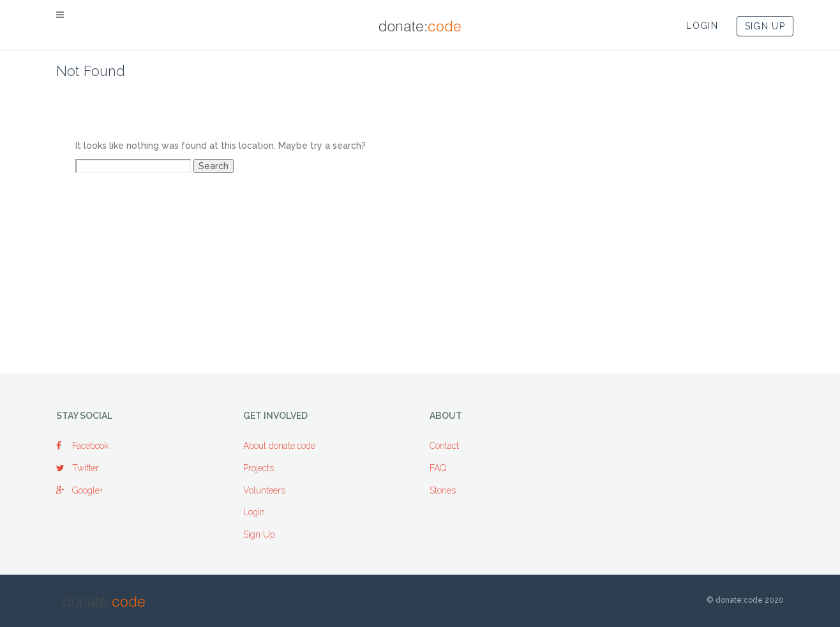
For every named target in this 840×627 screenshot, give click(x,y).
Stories (443, 490)
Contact (444, 446)
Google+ (79, 490)
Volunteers (264, 490)
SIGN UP (765, 26)
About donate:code (279, 446)
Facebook (82, 446)
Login (254, 512)
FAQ (438, 468)
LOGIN (702, 26)
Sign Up (259, 534)
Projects (259, 468)
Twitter (78, 468)
